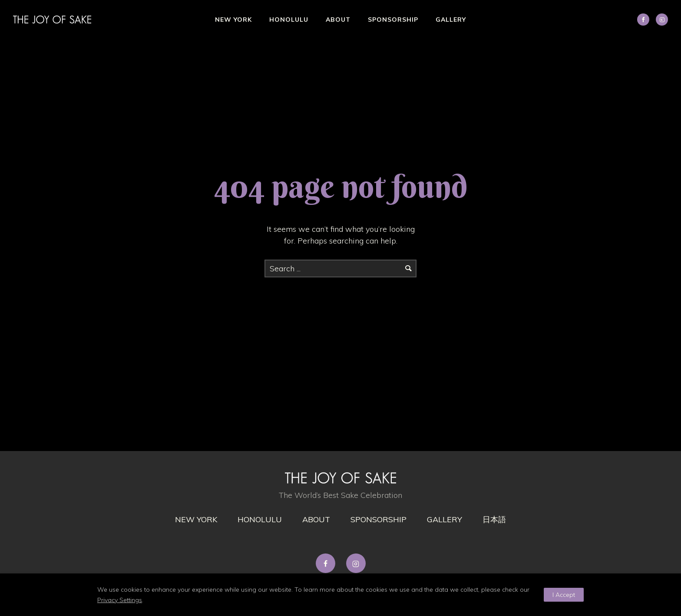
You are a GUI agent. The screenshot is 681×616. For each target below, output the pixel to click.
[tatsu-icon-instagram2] (662, 20)
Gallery (451, 20)
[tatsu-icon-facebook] (328, 563)
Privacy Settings (120, 600)
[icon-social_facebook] (645, 20)
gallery (445, 519)
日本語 (494, 519)
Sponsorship (393, 20)
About (338, 20)
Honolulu (289, 20)
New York (233, 20)
